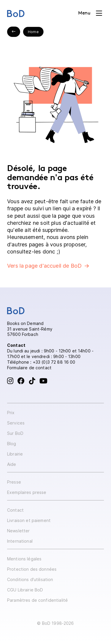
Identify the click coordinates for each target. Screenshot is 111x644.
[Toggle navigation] (90, 13)
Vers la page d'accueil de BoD (44, 266)
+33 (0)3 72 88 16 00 (54, 362)
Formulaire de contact (29, 368)
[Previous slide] (14, 32)
